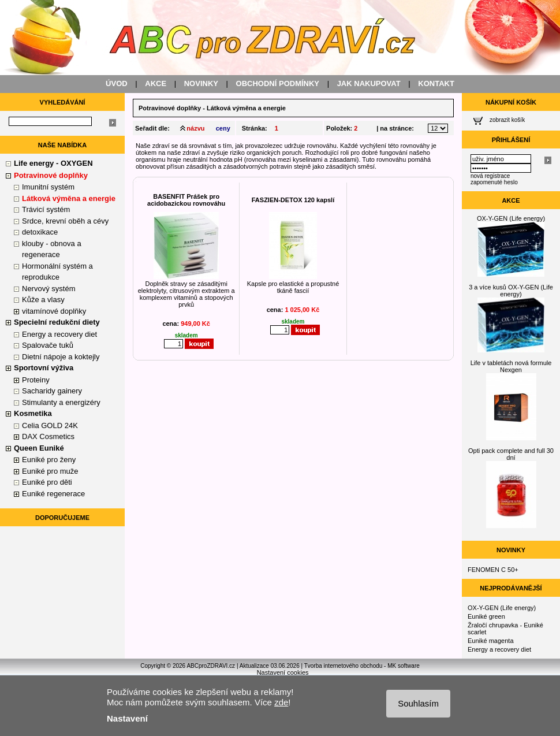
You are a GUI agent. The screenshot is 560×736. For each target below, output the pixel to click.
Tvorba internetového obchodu (344, 666)
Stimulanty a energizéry (61, 402)
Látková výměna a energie (69, 198)
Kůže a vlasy (43, 300)
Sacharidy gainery (52, 391)
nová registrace (490, 176)
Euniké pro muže (50, 471)
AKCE (156, 83)
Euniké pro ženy (49, 460)
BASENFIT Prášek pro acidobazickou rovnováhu (186, 200)
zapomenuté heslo (494, 182)
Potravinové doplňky (170, 108)
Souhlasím (418, 703)
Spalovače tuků (48, 345)
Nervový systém (48, 289)
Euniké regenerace (53, 494)
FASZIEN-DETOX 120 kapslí (293, 200)
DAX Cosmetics (48, 436)
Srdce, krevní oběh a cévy (65, 221)
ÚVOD (117, 83)
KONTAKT (436, 83)
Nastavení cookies (283, 672)
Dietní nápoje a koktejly (61, 357)
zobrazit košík (507, 120)
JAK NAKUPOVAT (369, 83)
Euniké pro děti (47, 482)
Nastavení (127, 718)
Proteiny (36, 380)
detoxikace (40, 232)
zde (281, 702)
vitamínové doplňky (54, 311)
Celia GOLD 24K (50, 425)
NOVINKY (201, 83)
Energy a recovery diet (59, 334)
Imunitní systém (48, 187)
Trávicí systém (46, 209)
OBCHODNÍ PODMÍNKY (278, 83)
